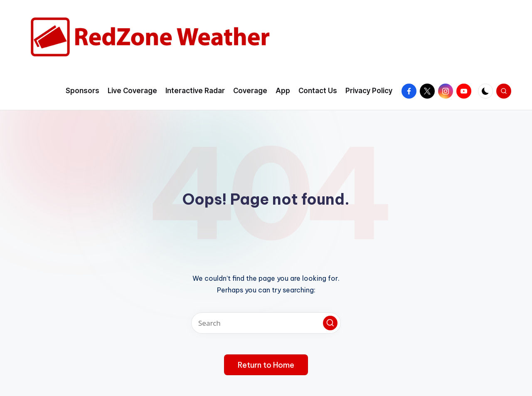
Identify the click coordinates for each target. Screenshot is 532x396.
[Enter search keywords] (266, 323)
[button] (330, 323)
